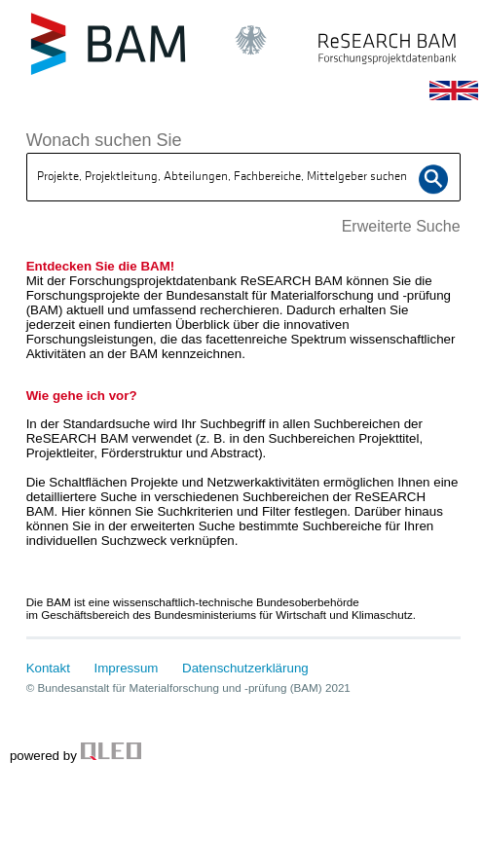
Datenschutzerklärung (245, 668)
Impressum (127, 668)
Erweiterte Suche (401, 226)
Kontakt (48, 668)
